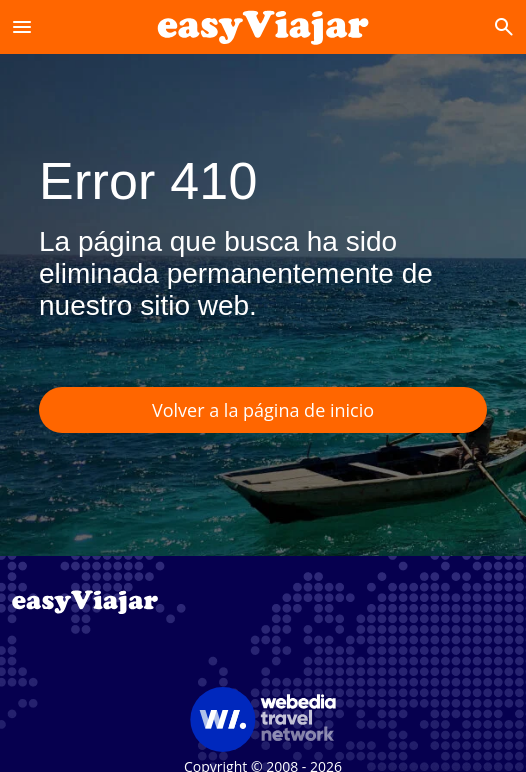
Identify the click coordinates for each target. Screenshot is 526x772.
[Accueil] (263, 26)
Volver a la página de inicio (263, 410)
